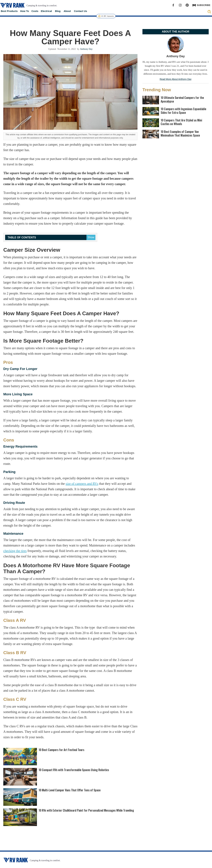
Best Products (9, 11)
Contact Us (80, 11)
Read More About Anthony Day (176, 79)
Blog (58, 11)
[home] (12, 5)
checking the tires (15, 551)
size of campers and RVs (82, 484)
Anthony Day (86, 49)
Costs (35, 11)
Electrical (46, 11)
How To (25, 11)
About (67, 11)
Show (91, 237)
